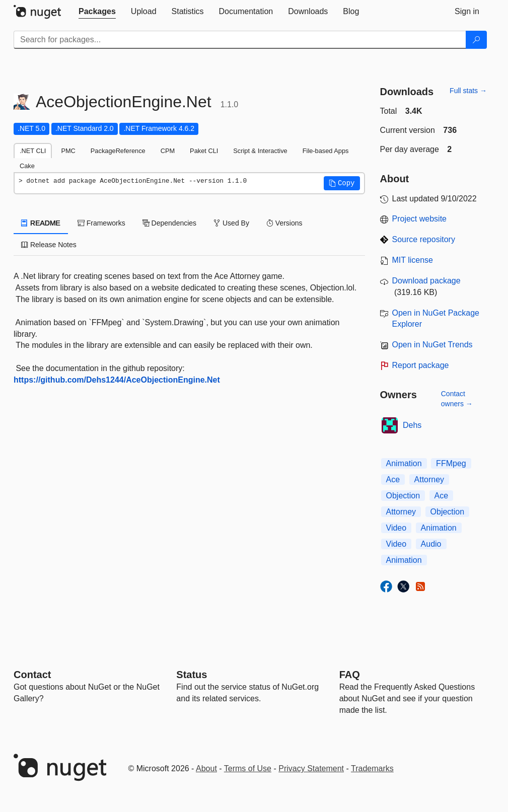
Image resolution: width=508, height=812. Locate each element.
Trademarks (372, 768)
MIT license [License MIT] (413, 260)
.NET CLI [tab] (33, 151)
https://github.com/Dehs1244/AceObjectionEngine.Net (117, 380)
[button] (342, 183)
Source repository (424, 239)
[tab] (97, 12)
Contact (32, 675)
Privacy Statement (311, 768)
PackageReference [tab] (118, 151)
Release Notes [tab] (49, 245)
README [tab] (41, 223)
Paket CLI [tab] (204, 151)
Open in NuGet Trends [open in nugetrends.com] (432, 345)
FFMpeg (451, 463)
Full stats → (468, 91)
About (206, 768)
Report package (421, 365)
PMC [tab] (68, 151)
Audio (431, 544)
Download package (426, 281)
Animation (404, 463)
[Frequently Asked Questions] (350, 675)
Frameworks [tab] (101, 223)
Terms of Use (248, 768)
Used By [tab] (231, 223)
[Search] (476, 40)
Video (396, 528)
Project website (420, 219)
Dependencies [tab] (169, 223)
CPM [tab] (168, 151)
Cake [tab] (27, 166)
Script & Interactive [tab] (260, 151)
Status (192, 675)
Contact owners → (457, 399)
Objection (403, 496)
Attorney (429, 479)
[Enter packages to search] (240, 40)
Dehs (412, 425)
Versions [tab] (284, 223)
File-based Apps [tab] (326, 151)
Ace (393, 479)
